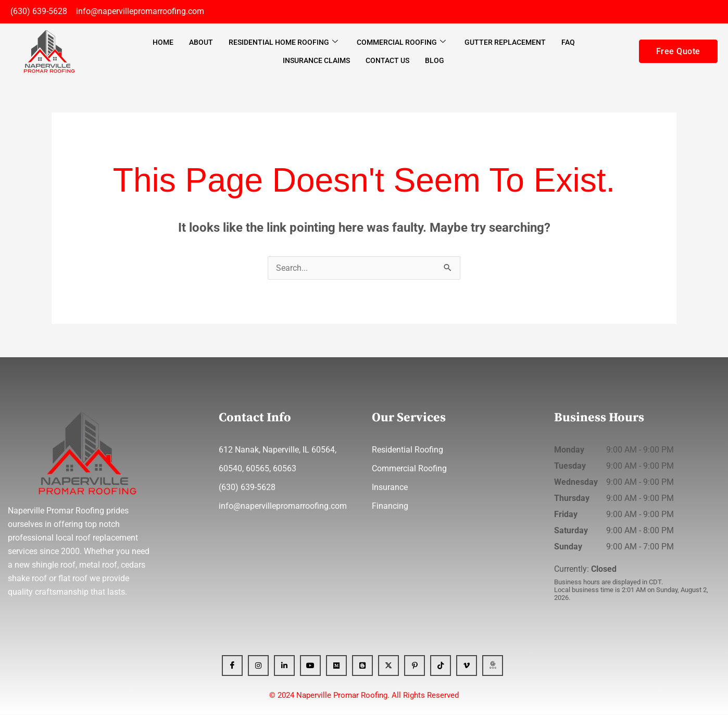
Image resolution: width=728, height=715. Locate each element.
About (201, 43)
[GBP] (493, 666)
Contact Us (387, 61)
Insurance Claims (316, 61)
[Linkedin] (284, 666)
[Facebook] (232, 666)
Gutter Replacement (505, 43)
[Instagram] (258, 666)
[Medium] (336, 666)
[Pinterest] (415, 666)
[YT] (310, 666)
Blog (435, 61)
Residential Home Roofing (283, 43)
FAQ (568, 43)
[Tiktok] (441, 666)
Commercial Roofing (401, 43)
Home (163, 43)
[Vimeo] (467, 666)
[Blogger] (362, 666)
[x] (388, 666)
